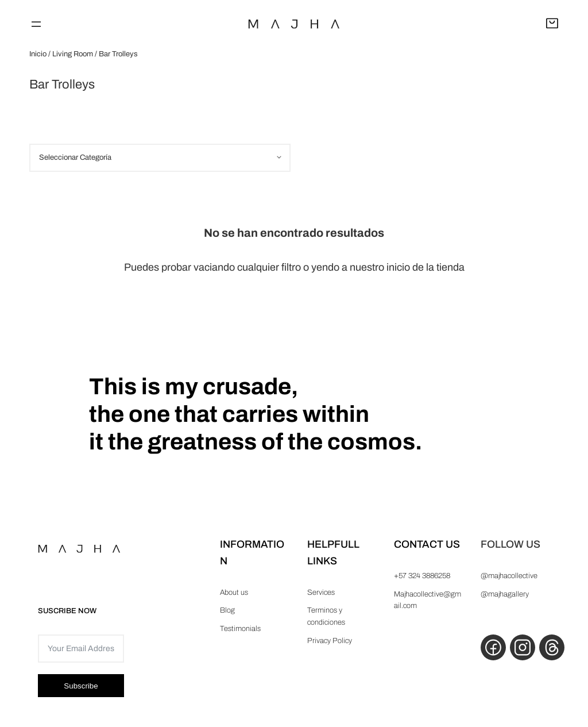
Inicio (38, 54)
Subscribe (81, 686)
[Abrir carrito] (552, 24)
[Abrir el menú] (36, 24)
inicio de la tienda (425, 267)
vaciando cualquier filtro (247, 267)
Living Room (73, 54)
